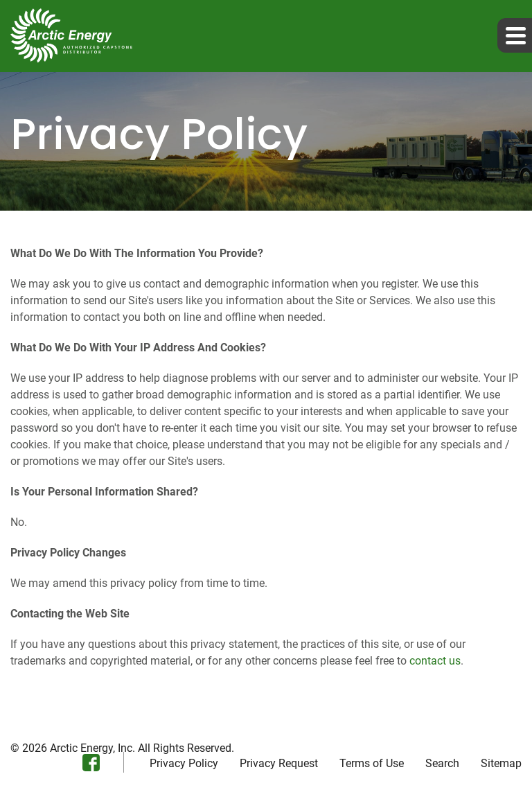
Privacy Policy (184, 764)
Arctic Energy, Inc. (92, 748)
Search (442, 764)
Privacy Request (279, 764)
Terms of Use (372, 764)
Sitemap (501, 764)
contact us (435, 661)
